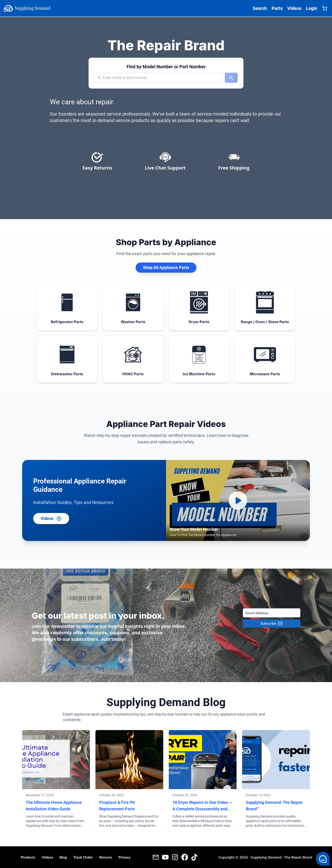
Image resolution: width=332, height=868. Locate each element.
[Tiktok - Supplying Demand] (194, 857)
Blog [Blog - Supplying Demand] (63, 857)
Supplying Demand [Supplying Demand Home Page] (27, 8)
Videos (51, 519)
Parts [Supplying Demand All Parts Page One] (277, 8)
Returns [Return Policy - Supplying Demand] (105, 857)
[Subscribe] (272, 623)
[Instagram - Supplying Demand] (175, 857)
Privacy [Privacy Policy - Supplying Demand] (125, 857)
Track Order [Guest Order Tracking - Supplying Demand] (83, 857)
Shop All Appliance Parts (166, 267)
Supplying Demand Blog (166, 702)
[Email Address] (272, 613)
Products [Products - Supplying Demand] (28, 857)
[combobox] (103, 78)
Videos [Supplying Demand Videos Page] (294, 8)
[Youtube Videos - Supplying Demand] (165, 857)
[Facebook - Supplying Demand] (185, 857)
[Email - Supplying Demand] (156, 857)
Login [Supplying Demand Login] (312, 8)
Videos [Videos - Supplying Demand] (47, 857)
